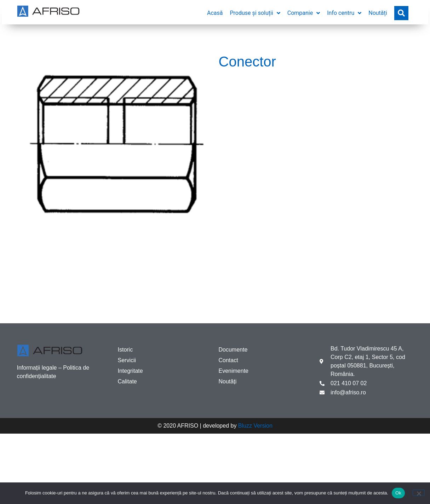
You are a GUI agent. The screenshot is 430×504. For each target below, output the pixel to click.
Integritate (130, 371)
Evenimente (234, 371)
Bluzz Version (255, 426)
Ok (398, 493)
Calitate (127, 381)
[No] (419, 493)
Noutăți (228, 381)
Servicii (127, 360)
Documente (233, 350)
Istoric (125, 350)
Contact (228, 360)
